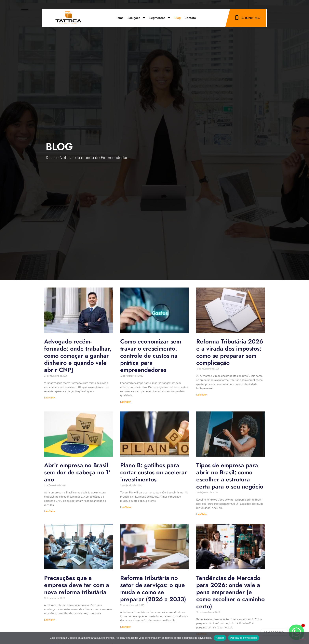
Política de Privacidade (244, 638)
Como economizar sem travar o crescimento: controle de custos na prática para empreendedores (151, 356)
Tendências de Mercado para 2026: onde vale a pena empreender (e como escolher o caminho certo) (230, 592)
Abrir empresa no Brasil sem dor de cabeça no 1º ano (77, 472)
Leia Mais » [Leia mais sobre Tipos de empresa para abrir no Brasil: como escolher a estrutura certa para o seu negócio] (202, 514)
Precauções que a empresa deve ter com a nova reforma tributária (77, 585)
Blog (178, 18)
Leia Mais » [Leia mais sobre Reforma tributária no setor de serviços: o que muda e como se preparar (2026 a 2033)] (126, 627)
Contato (190, 18)
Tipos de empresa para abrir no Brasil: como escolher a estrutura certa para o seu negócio (230, 476)
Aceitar (220, 638)
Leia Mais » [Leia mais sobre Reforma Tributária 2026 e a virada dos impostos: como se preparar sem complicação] (202, 395)
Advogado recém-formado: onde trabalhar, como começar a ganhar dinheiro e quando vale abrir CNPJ (78, 356)
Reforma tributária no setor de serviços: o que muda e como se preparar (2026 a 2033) (153, 589)
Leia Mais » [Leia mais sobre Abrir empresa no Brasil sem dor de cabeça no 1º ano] (50, 511)
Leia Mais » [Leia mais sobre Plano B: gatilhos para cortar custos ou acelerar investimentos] (126, 507)
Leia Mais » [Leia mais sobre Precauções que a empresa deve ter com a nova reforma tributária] (50, 620)
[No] (303, 638)
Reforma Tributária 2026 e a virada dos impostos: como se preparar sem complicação (230, 352)
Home (120, 18)
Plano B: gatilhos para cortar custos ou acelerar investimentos (154, 472)
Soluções (136, 18)
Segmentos (160, 18)
